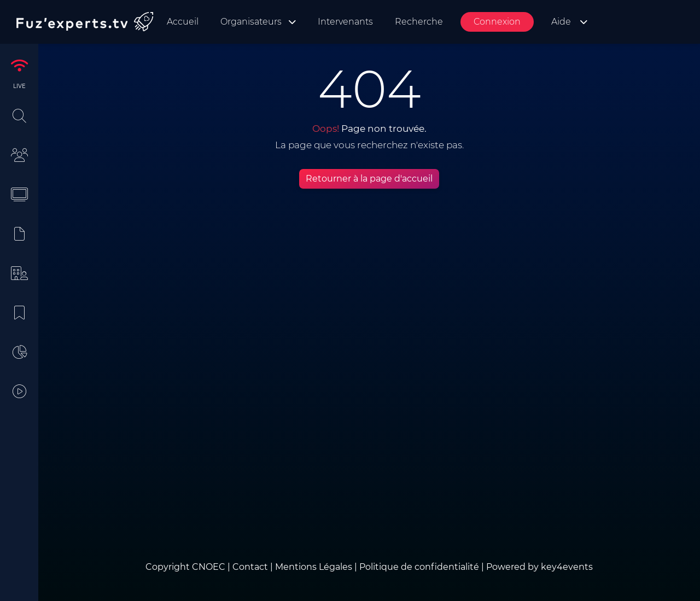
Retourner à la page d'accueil (369, 179)
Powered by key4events (539, 567)
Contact (251, 567)
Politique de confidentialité (419, 567)
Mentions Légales (314, 567)
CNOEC (209, 567)
